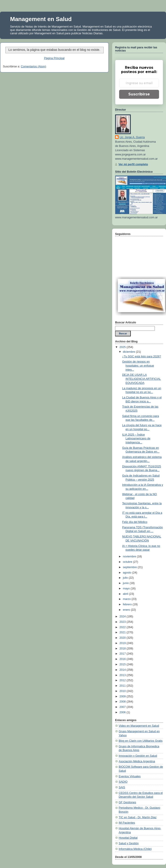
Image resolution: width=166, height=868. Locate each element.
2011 (123, 686)
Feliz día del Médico (135, 522)
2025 (123, 347)
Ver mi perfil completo (133, 164)
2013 (123, 675)
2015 (123, 664)
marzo (127, 599)
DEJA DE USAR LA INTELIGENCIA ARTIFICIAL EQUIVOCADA (142, 379)
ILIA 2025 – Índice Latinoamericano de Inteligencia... (136, 439)
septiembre (130, 567)
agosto (128, 573)
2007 (123, 707)
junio (126, 583)
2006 (123, 712)
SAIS (122, 787)
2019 (123, 643)
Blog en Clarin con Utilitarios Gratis (141, 741)
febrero (128, 604)
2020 (123, 638)
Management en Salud (41, 19)
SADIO (123, 782)
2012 (123, 680)
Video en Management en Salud (139, 726)
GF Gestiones (127, 802)
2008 (123, 702)
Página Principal (54, 58)
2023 (123, 622)
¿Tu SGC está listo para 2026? (142, 357)
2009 (123, 696)
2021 (123, 632)
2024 (123, 617)
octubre (128, 562)
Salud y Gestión (129, 843)
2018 (123, 649)
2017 (123, 654)
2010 (123, 691)
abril (126, 594)
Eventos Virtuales (130, 776)
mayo (127, 589)
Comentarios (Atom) (34, 67)
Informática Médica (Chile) (135, 849)
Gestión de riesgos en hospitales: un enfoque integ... (138, 366)
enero (127, 610)
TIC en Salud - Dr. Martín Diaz (138, 817)
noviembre (130, 556)
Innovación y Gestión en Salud (138, 756)
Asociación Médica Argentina (137, 761)
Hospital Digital (128, 838)
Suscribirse (139, 94)
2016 (123, 659)
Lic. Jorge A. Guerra (132, 137)
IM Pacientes (127, 823)
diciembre (129, 352)
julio (126, 578)
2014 (123, 670)
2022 (123, 627)
